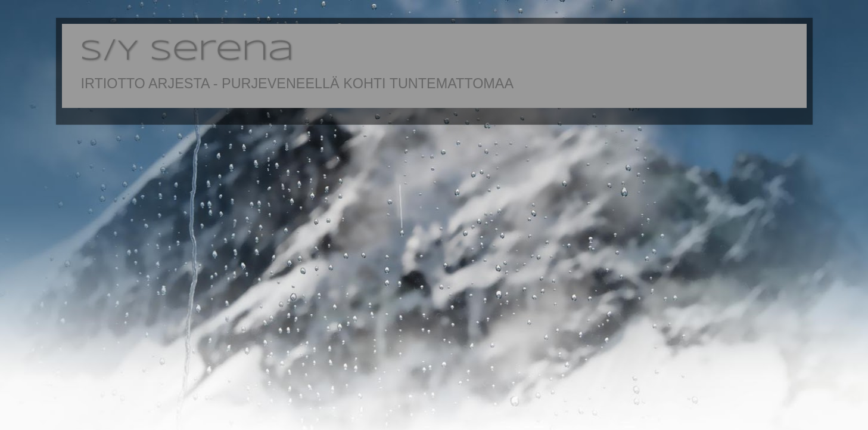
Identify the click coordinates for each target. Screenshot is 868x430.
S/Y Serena (187, 52)
